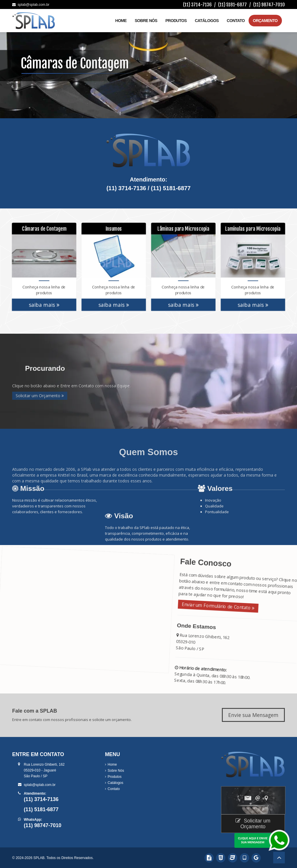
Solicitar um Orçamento (40, 396)
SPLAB (39, 858)
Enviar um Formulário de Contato (215, 605)
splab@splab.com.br (31, 5)
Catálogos (207, 21)
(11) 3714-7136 (197, 5)
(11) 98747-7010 (269, 5)
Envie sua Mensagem (253, 715)
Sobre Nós (146, 21)
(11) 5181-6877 (232, 5)
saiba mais (44, 302)
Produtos (176, 21)
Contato (236, 21)
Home (121, 21)
